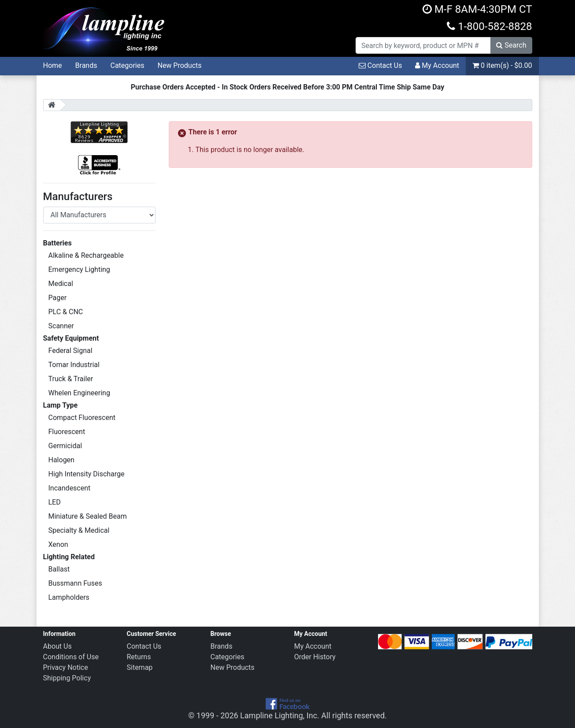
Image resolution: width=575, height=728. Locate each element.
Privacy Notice (66, 667)
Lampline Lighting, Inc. (280, 715)
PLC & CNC (66, 312)
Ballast (59, 569)
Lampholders (69, 597)
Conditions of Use (71, 657)
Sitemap (140, 667)
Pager (58, 298)
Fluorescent (67, 432)
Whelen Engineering (79, 393)
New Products (179, 65)
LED (55, 502)
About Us (57, 646)
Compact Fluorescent (82, 418)
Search (511, 45)
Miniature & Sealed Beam (88, 516)
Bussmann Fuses (75, 583)
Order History (315, 657)
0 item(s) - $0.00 (502, 65)
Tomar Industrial (74, 365)
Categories (127, 65)
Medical (61, 284)
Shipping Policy (67, 678)
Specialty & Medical (79, 530)
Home (53, 65)
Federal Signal (70, 351)
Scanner (61, 326)
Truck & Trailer (71, 379)
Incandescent (70, 488)
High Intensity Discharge (87, 474)
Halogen (61, 460)
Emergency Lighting (79, 269)
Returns (139, 657)
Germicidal (65, 446)
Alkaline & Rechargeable (86, 255)
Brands (86, 65)
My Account (437, 65)
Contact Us (380, 65)
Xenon (58, 544)
